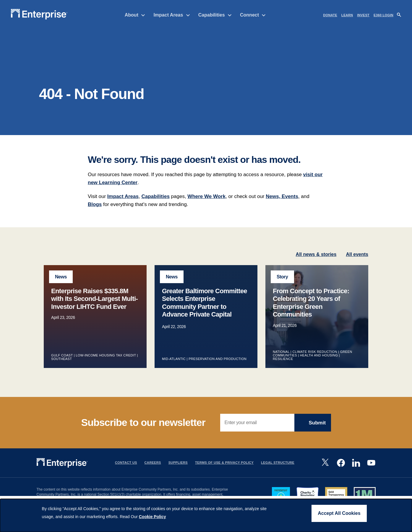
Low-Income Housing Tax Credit (106, 362)
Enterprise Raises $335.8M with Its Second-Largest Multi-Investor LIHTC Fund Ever (94, 306)
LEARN (347, 15)
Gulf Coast (62, 362)
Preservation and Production (218, 366)
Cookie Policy (153, 517)
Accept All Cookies (339, 513)
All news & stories (316, 261)
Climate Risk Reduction (315, 359)
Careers (153, 470)
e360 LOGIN (383, 15)
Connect (253, 15)
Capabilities (215, 15)
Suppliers (178, 470)
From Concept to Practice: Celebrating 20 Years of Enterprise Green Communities (311, 309)
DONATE (330, 15)
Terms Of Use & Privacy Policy (224, 470)
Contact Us (126, 470)
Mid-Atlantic (174, 366)
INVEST (363, 15)
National (281, 359)
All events (357, 261)
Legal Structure (278, 470)
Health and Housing (319, 362)
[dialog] (206, 515)
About (135, 15)
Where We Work (206, 203)
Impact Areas (172, 15)
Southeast (61, 366)
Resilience (283, 366)
